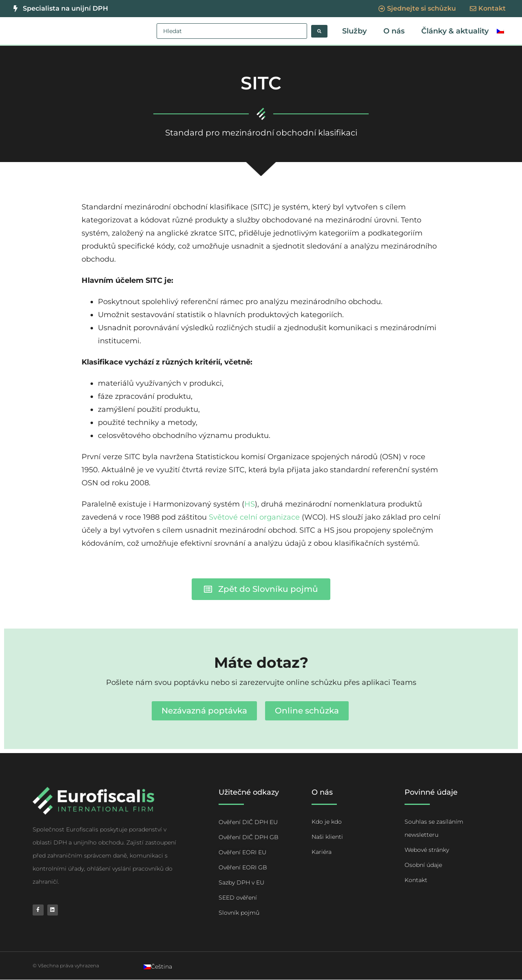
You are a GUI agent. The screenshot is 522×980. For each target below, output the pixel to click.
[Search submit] (319, 31)
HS (250, 504)
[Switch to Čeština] (158, 967)
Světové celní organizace (254, 518)
